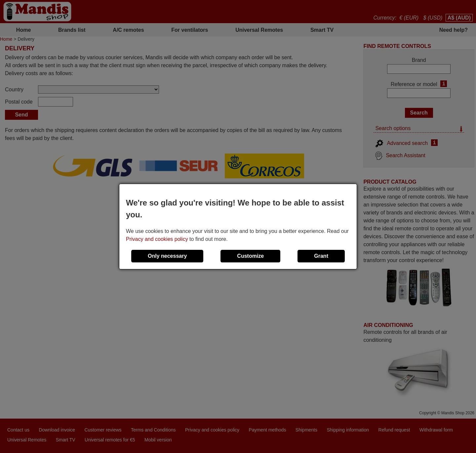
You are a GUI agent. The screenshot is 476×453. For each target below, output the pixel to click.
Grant (321, 256)
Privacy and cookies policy (157, 239)
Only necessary (167, 256)
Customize (250, 256)
